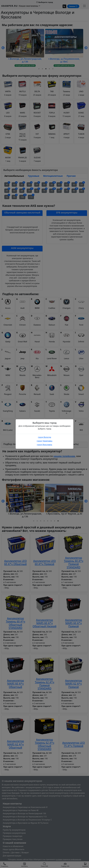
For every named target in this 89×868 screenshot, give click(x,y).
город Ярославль (44, 445)
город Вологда (44, 437)
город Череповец (44, 441)
